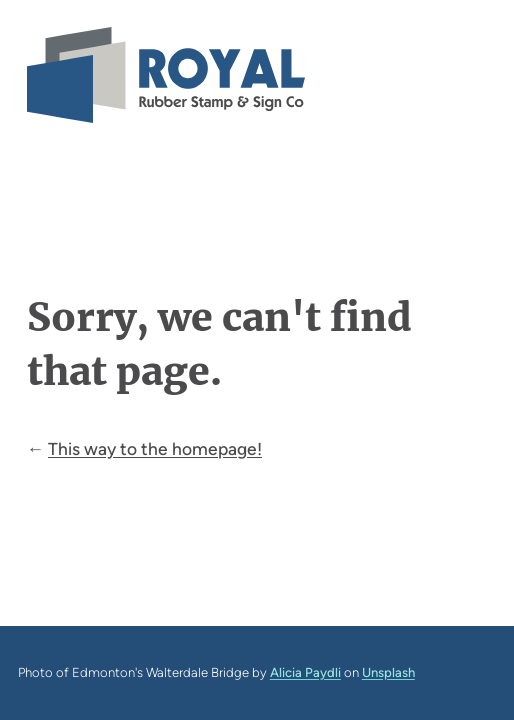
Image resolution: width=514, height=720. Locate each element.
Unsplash (388, 672)
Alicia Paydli (305, 672)
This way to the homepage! (155, 448)
